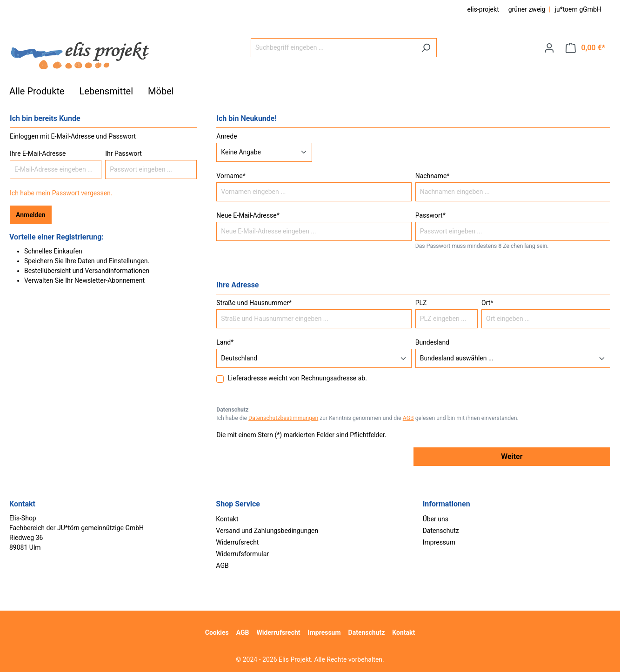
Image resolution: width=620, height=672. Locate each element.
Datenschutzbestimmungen (283, 418)
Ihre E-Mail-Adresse (38, 153)
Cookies (217, 632)
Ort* (487, 303)
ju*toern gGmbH (578, 9)
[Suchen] (426, 48)
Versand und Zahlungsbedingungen (267, 531)
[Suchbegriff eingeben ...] (333, 48)
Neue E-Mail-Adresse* (248, 215)
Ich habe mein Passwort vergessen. (61, 193)
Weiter (512, 456)
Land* (225, 342)
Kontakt (227, 519)
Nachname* (433, 176)
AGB (408, 418)
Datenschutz (441, 531)
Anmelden (31, 215)
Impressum (439, 542)
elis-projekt (483, 9)
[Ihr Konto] (549, 48)
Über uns (436, 519)
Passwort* (430, 215)
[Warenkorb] (585, 48)
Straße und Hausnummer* (254, 303)
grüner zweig (527, 9)
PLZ (421, 303)
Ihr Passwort (123, 153)
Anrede (227, 136)
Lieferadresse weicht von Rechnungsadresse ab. (297, 378)
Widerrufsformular (242, 554)
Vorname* (231, 176)
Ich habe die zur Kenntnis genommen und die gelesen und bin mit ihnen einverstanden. (367, 418)
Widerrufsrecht (237, 542)
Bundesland (432, 342)
